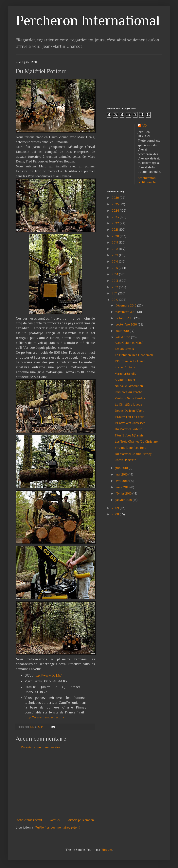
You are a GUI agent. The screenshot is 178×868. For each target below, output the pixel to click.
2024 (116, 211)
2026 (116, 198)
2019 (115, 243)
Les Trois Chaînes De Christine (136, 442)
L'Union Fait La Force (129, 417)
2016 (115, 262)
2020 (116, 236)
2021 (115, 230)
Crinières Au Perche (129, 392)
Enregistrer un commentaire (40, 747)
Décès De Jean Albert (129, 411)
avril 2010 (122, 481)
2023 (116, 217)
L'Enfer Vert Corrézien (130, 423)
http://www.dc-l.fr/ (48, 675)
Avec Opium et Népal (129, 343)
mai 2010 (122, 475)
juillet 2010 (123, 337)
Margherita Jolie (125, 374)
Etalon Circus (124, 349)
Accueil (55, 820)
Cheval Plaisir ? (125, 460)
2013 (115, 281)
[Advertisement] (84, 784)
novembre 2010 (126, 312)
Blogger (107, 850)
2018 (115, 249)
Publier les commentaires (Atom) (58, 828)
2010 (115, 300)
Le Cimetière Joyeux (128, 405)
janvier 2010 (124, 500)
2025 (116, 204)
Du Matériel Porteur (128, 429)
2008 (116, 514)
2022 (116, 223)
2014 (115, 274)
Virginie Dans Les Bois (130, 448)
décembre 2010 (126, 306)
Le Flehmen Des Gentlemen (134, 355)
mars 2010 (123, 487)
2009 (116, 508)
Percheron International (88, 20)
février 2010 (124, 494)
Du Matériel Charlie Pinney (133, 454)
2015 (115, 268)
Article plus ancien (81, 820)
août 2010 (123, 331)
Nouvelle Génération (129, 386)
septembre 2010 (127, 325)
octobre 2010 (125, 318)
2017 (115, 255)
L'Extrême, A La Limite (130, 361)
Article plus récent (29, 820)
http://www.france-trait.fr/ (44, 717)
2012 (115, 287)
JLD (144, 126)
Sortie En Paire (125, 367)
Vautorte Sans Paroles (130, 398)
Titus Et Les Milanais (129, 435)
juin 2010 (122, 468)
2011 (115, 293)
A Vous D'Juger (125, 380)
